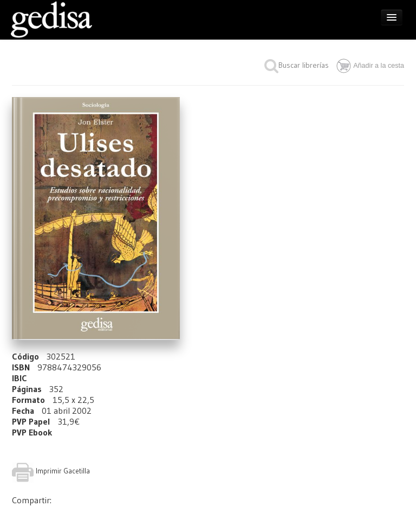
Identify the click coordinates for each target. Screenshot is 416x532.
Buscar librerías (297, 65)
